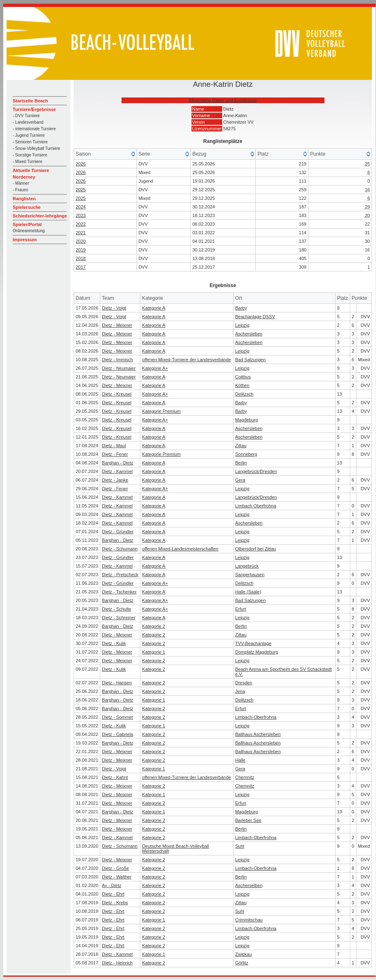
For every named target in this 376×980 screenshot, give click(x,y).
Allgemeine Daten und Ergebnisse (223, 100)
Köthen (242, 385)
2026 (81, 164)
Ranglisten (24, 199)
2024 (81, 207)
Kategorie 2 (153, 626)
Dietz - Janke (115, 480)
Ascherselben (249, 885)
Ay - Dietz (111, 885)
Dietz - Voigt (114, 308)
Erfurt (241, 609)
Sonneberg (246, 454)
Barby (241, 308)
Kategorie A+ (155, 368)
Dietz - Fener (115, 454)
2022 (81, 224)
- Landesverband (28, 122)
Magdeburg (247, 420)
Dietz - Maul (114, 446)
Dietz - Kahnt (115, 777)
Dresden (244, 683)
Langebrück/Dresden (256, 471)
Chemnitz (245, 777)
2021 (81, 233)
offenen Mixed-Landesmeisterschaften (180, 549)
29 (367, 207)
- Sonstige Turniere (30, 155)
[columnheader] (105, 154)
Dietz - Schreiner (119, 618)
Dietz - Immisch (117, 360)
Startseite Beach (30, 101)
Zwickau (243, 954)
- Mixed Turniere (27, 162)
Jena (240, 691)
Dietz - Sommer (117, 717)
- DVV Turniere (26, 116)
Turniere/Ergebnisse (34, 109)
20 (367, 215)
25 (367, 164)
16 (367, 190)
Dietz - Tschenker (119, 592)
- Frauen (20, 190)
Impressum (25, 240)
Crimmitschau (249, 920)
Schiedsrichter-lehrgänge (40, 216)
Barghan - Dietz (117, 463)
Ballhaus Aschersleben (258, 734)
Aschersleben (249, 334)
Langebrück (247, 566)
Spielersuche (27, 207)
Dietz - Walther (117, 877)
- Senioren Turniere (30, 142)
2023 (81, 215)
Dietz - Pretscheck (120, 575)
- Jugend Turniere (29, 135)
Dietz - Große (115, 868)
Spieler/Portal (27, 224)
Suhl (240, 846)
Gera (240, 480)
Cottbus (243, 377)
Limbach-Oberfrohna (256, 717)
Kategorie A (154, 308)
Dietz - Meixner (117, 325)
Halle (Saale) (248, 592)
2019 (81, 250)
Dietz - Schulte (117, 609)
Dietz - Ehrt (113, 894)
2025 (81, 190)
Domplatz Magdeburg (257, 652)
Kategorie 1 (153, 652)
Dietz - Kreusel (117, 394)
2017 (81, 267)
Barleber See (248, 820)
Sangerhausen (250, 575)
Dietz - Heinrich (117, 963)
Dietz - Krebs (115, 903)
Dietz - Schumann (120, 549)
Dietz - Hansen (117, 683)
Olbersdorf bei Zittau (256, 549)
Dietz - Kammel (117, 471)
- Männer (21, 183)
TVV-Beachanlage (253, 643)
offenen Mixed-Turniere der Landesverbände (186, 360)
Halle (240, 760)
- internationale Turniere (34, 129)
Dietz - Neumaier (119, 368)
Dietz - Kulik (114, 643)
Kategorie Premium (161, 411)
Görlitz (242, 963)
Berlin (241, 463)
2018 (81, 258)
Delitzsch (244, 394)
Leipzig (242, 325)
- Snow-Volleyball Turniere (36, 148)
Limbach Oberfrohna (256, 506)
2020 (81, 241)
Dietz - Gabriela (117, 734)
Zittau (241, 446)
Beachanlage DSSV (255, 317)
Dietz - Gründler (118, 532)
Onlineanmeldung (29, 231)
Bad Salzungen (251, 360)
